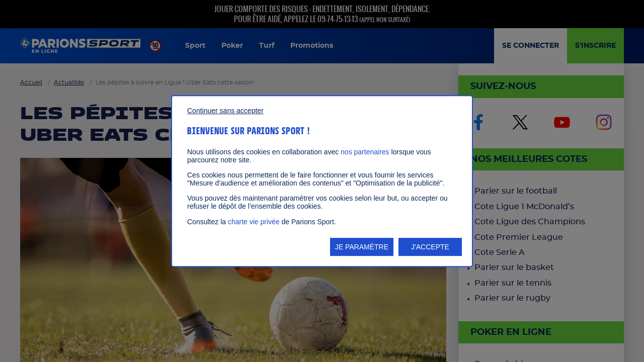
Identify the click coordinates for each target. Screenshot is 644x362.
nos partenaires (365, 152)
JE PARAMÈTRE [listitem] (362, 247)
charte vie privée (254, 222)
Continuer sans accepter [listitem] (225, 111)
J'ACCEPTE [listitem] (430, 247)
